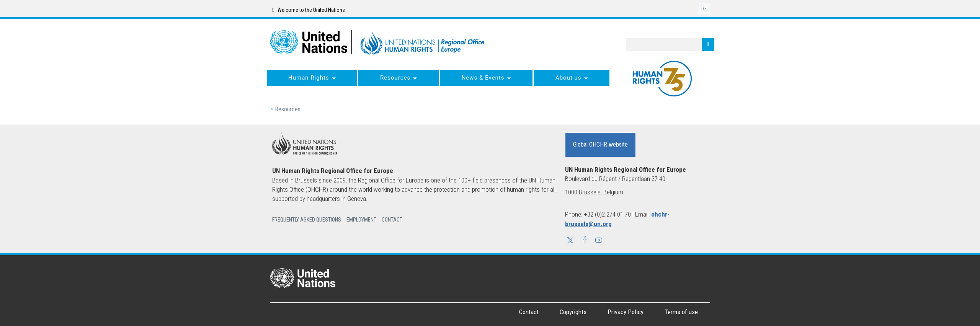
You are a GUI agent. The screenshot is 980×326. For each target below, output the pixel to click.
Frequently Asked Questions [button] (307, 220)
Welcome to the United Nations (308, 10)
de (704, 9)
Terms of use (681, 312)
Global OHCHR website (600, 144)
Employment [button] (361, 220)
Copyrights (573, 312)
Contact (529, 312)
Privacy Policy (626, 312)
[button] (570, 241)
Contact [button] (392, 220)
